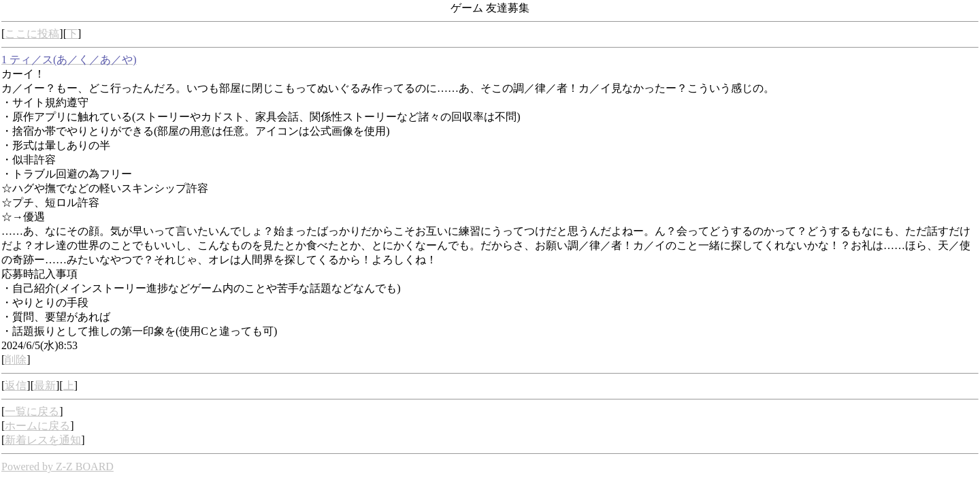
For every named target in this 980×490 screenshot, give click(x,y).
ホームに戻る (37, 426)
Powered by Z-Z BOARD (58, 467)
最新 (45, 386)
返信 (16, 386)
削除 (16, 360)
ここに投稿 (32, 34)
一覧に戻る (32, 411)
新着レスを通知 (43, 440)
